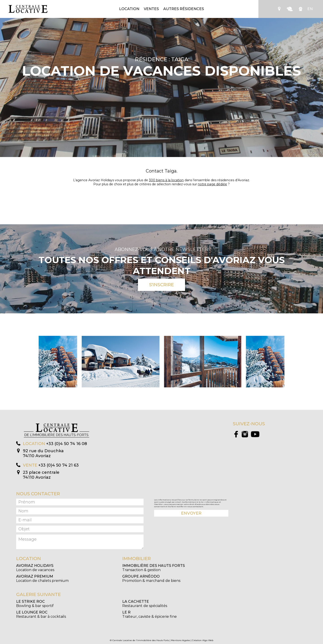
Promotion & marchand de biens (151, 579)
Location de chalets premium (42, 579)
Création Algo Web (203, 640)
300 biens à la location (166, 180)
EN (310, 9)
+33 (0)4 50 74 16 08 (67, 444)
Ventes (151, 9)
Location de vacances (35, 568)
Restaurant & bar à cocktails (41, 614)
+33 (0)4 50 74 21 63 (59, 465)
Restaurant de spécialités (145, 604)
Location (129, 9)
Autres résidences (184, 9)
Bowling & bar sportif (35, 604)
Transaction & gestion (154, 568)
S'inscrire (161, 285)
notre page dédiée (212, 184)
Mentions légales (180, 640)
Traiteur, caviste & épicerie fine (149, 614)
